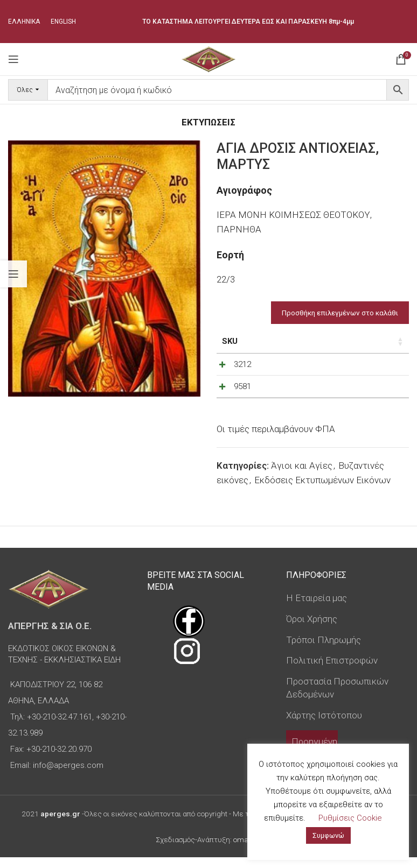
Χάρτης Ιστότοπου (324, 726)
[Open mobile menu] (13, 59)
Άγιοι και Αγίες (302, 476)
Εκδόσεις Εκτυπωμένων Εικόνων (322, 491)
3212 (242, 364)
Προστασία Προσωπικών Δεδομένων (337, 698)
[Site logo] (208, 58)
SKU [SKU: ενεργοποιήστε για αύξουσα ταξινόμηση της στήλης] (230, 341)
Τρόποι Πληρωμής (324, 651)
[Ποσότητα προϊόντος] (359, 367)
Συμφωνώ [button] (328, 835)
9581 (242, 392)
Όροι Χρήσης (312, 630)
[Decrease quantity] (342, 367)
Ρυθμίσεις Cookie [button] (350, 818)
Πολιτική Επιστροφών (332, 671)
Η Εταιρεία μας (317, 609)
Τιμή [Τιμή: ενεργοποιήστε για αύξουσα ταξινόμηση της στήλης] (283, 341)
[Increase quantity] (377, 367)
